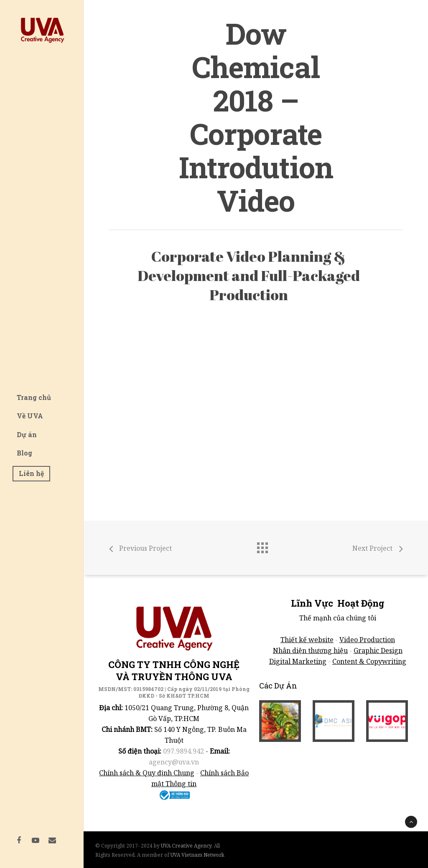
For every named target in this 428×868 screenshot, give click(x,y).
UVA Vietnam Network (197, 855)
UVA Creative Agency (186, 846)
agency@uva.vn (174, 762)
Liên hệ (31, 473)
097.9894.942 (183, 751)
